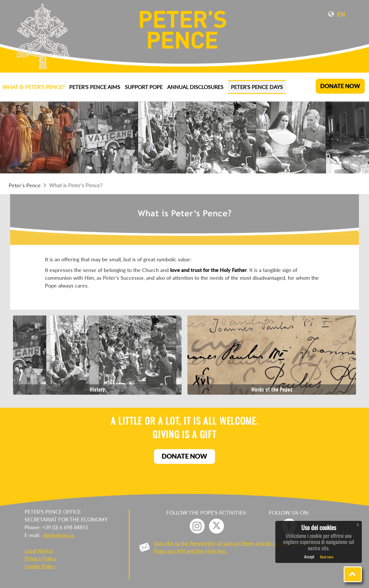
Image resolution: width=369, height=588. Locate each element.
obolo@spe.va (59, 535)
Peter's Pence (25, 185)
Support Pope (144, 87)
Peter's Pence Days (257, 87)
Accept (309, 556)
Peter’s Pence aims (95, 87)
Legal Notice (39, 551)
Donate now (184, 456)
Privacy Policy (40, 558)
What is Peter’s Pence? (33, 87)
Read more (327, 557)
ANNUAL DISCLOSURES (195, 87)
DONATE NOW (340, 86)
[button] (353, 574)
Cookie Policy (40, 566)
